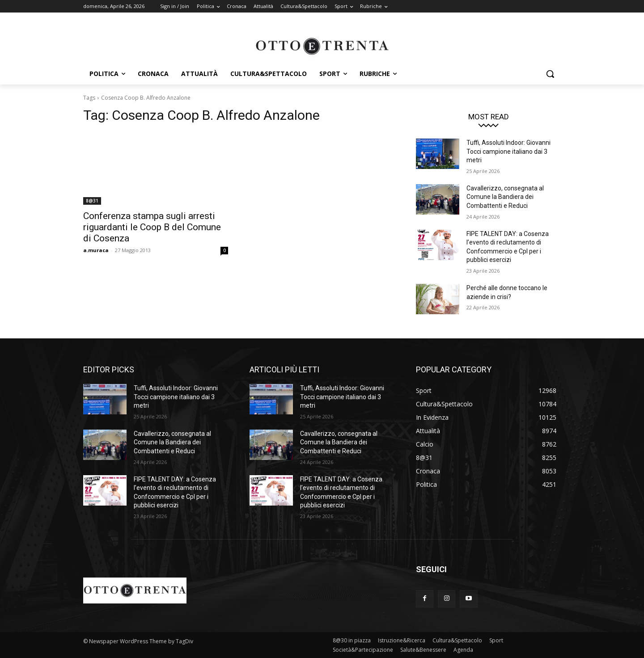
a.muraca (96, 250)
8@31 (92, 201)
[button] (550, 74)
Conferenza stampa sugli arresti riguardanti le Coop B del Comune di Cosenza (152, 227)
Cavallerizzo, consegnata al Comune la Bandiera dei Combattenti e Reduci (505, 197)
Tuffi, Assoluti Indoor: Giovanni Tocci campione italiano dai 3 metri (508, 151)
